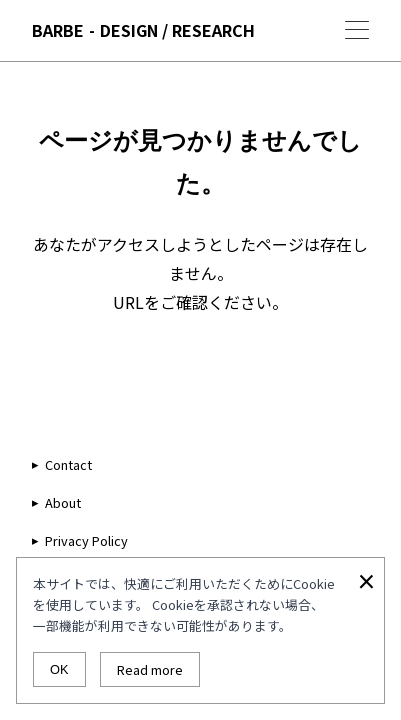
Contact (68, 464)
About (63, 502)
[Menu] (357, 30)
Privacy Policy (86, 540)
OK (59, 669)
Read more (150, 669)
